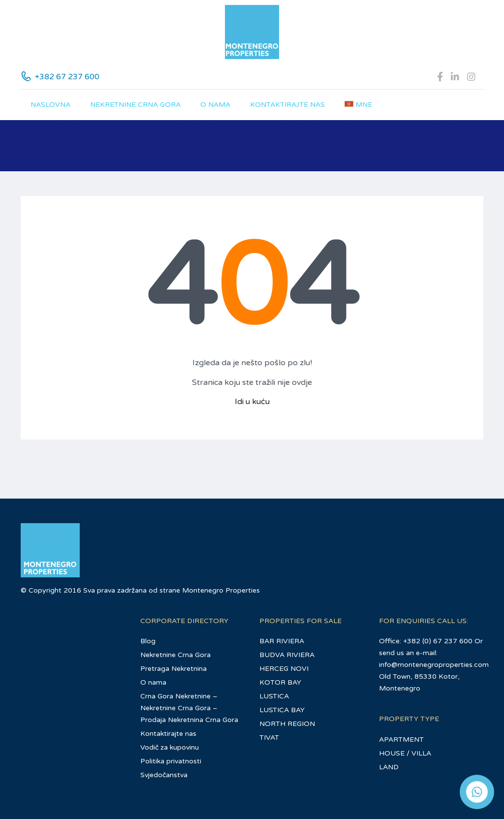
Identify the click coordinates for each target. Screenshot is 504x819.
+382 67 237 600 (67, 77)
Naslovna (50, 105)
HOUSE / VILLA (405, 753)
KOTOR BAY (280, 682)
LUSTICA (274, 696)
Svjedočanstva (164, 775)
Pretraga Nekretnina (173, 669)
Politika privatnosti (171, 761)
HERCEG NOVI (284, 669)
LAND (389, 767)
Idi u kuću (252, 402)
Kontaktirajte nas (287, 105)
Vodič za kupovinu (170, 747)
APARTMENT (401, 740)
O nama (215, 105)
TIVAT (269, 738)
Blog (148, 641)
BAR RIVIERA (282, 641)
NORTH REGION (287, 724)
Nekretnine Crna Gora (135, 105)
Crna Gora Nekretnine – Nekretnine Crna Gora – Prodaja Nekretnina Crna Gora (189, 708)
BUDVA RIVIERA (287, 655)
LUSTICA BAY (282, 710)
